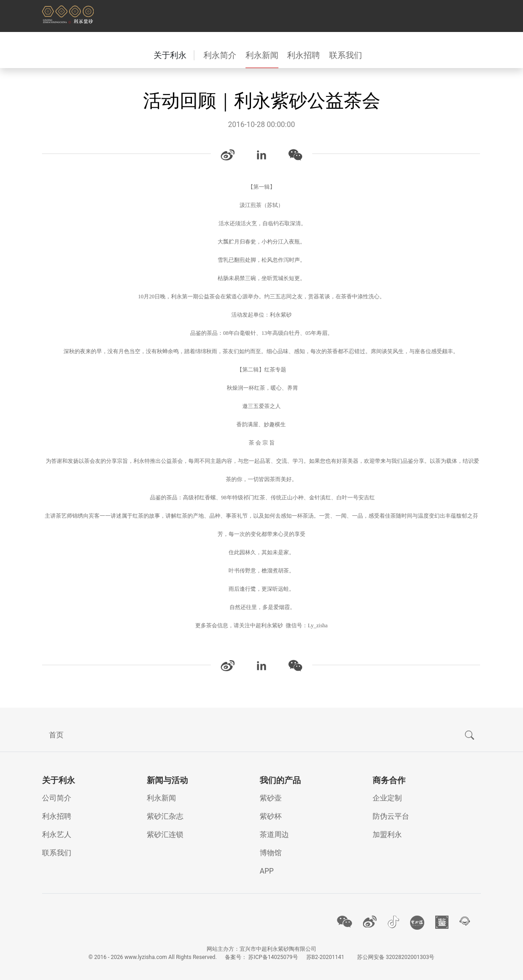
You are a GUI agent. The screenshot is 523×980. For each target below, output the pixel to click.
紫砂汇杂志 (165, 816)
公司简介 (57, 798)
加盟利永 (387, 834)
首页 (56, 735)
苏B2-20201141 (326, 957)
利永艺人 (57, 834)
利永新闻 (262, 55)
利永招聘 (304, 55)
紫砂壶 (271, 798)
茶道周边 (274, 834)
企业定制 (387, 798)
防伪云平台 (391, 816)
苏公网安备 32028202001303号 (396, 957)
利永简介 (220, 55)
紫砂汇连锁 (165, 834)
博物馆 (271, 853)
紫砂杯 (271, 816)
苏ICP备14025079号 (273, 957)
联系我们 (346, 55)
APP (267, 871)
